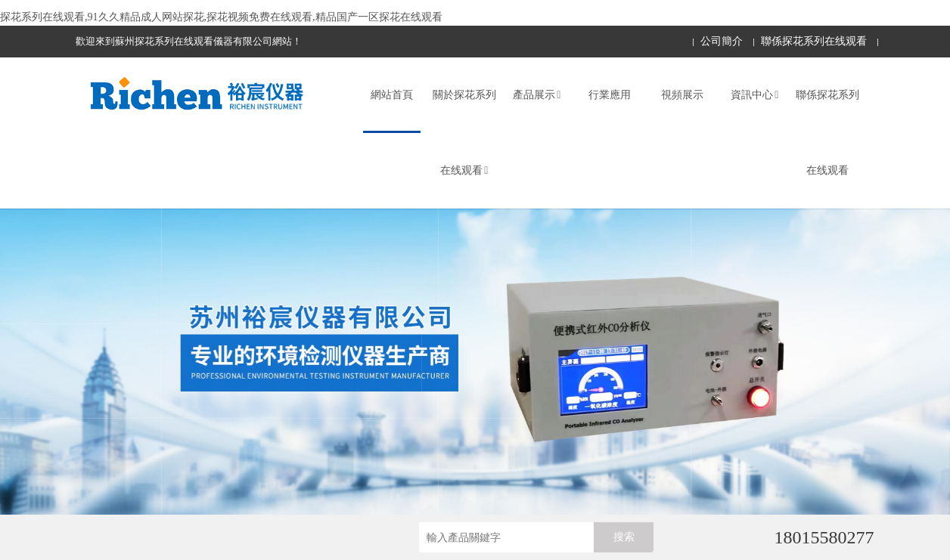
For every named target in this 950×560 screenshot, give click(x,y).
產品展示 (537, 95)
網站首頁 (392, 95)
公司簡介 (722, 41)
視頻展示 (682, 95)
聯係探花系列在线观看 (814, 41)
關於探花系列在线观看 (464, 133)
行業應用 (610, 95)
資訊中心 (754, 95)
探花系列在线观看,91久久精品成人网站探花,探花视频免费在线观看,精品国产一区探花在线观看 (221, 17)
